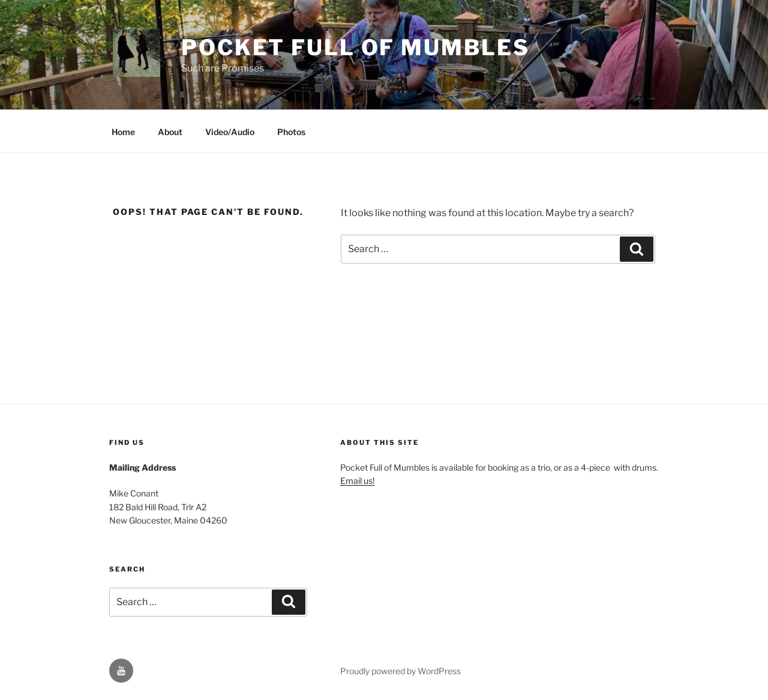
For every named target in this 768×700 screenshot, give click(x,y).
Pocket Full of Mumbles (355, 47)
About (170, 132)
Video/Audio (230, 132)
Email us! (357, 481)
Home (123, 132)
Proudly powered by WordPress (400, 671)
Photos (291, 132)
